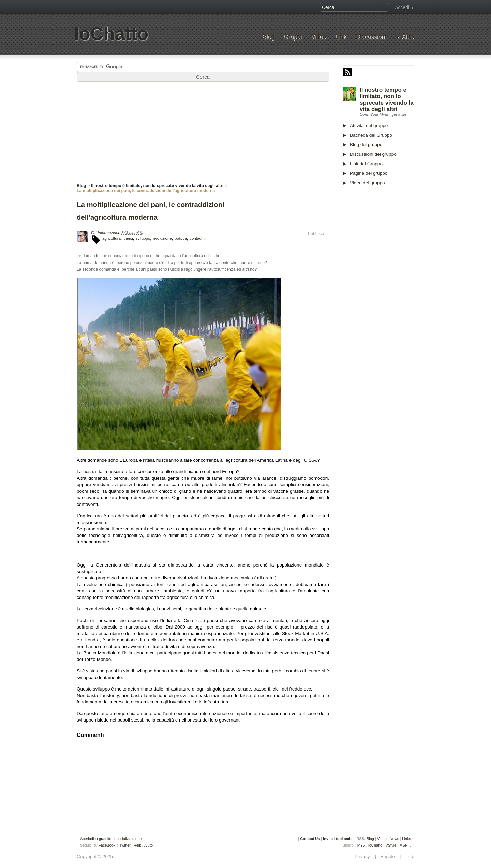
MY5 (361, 845)
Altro (408, 37)
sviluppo (143, 238)
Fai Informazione (106, 233)
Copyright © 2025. (95, 857)
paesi (128, 238)
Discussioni (371, 37)
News (395, 839)
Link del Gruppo (366, 164)
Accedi (402, 7)
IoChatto (111, 34)
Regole (388, 857)
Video (318, 37)
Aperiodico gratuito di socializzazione (111, 839)
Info (408, 857)
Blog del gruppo (366, 145)
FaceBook (107, 845)
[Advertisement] (394, 297)
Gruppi (292, 37)
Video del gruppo (367, 183)
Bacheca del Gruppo (371, 135)
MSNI (404, 845)
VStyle (391, 845)
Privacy (364, 857)
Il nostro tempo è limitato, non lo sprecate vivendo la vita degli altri (387, 99)
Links (406, 839)
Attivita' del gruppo (369, 126)
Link (341, 37)
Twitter (125, 845)
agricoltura (111, 238)
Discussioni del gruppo (373, 154)
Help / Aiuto (143, 845)
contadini (197, 238)
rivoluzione (162, 238)
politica (181, 238)
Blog (268, 37)
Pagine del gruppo (369, 173)
